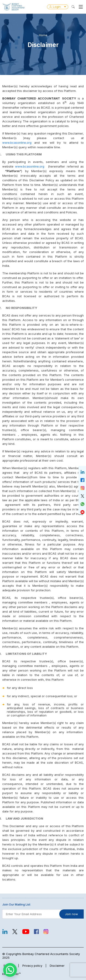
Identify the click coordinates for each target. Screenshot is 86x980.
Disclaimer (57, 966)
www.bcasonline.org (17, 143)
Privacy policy (32, 966)
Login (58, 7)
